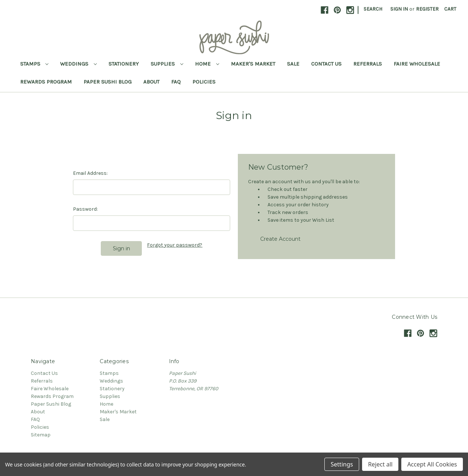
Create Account (280, 239)
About (151, 82)
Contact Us (326, 64)
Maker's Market (253, 64)
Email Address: (90, 173)
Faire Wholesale (417, 64)
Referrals (368, 64)
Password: (85, 209)
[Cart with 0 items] (450, 9)
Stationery (124, 64)
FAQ (176, 82)
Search (373, 9)
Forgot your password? (175, 245)
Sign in (399, 9)
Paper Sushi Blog (108, 82)
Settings (342, 464)
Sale (293, 64)
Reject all (380, 464)
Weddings (78, 64)
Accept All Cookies (432, 464)
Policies (204, 82)
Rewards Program (46, 82)
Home (207, 64)
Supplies (167, 64)
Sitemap (41, 435)
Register (427, 9)
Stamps (34, 64)
